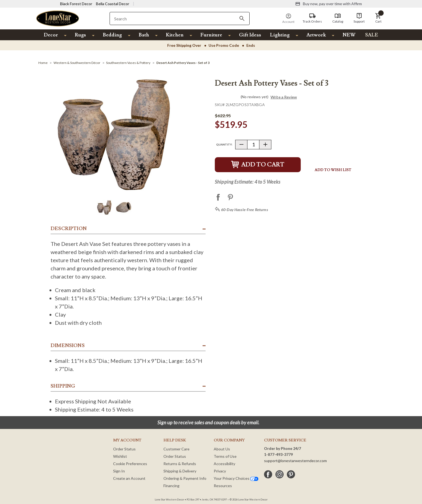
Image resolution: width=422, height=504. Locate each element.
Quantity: (224, 144)
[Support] (359, 18)
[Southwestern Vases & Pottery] (128, 63)
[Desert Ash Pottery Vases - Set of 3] (183, 63)
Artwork (316, 35)
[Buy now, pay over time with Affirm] (329, 4)
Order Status (124, 449)
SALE (372, 35)
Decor (51, 35)
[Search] (242, 18)
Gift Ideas (250, 35)
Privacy (220, 471)
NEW (349, 35)
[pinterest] (291, 474)
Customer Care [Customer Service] (176, 449)
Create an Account (129, 478)
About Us (222, 449)
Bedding (112, 35)
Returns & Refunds (180, 464)
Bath (144, 35)
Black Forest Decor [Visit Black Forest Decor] (76, 4)
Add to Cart (258, 165)
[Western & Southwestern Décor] (77, 63)
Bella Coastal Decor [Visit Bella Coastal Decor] (113, 4)
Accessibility (224, 464)
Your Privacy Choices (236, 478)
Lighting (280, 35)
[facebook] (268, 474)
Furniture (211, 35)
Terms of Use (225, 456)
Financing (171, 486)
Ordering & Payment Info (185, 478)
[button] (378, 18)
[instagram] (280, 474)
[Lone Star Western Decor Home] (58, 18)
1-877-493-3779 (278, 454)
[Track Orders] (312, 18)
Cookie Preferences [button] (130, 464)
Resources (223, 486)
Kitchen (175, 35)
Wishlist (120, 456)
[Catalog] (338, 18)
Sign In (119, 471)
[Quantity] (253, 145)
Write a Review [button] (284, 97)
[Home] (43, 63)
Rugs (80, 35)
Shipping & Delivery (180, 471)
